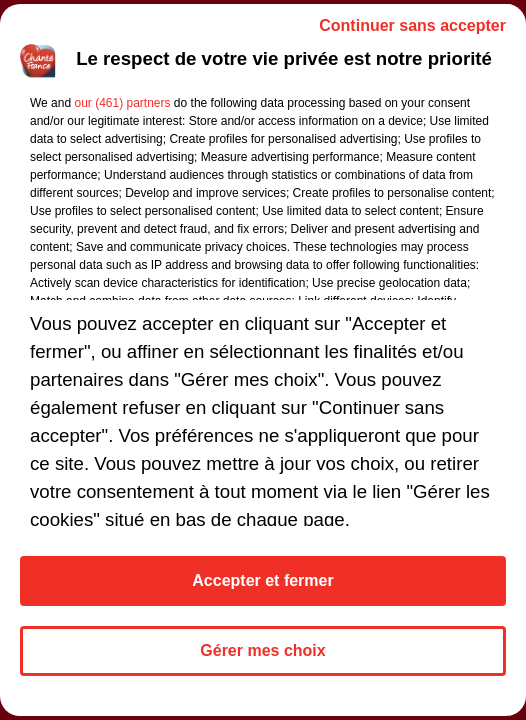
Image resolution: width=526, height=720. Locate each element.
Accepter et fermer (262, 580)
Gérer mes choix (262, 650)
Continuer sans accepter (412, 25)
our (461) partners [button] (122, 103)
